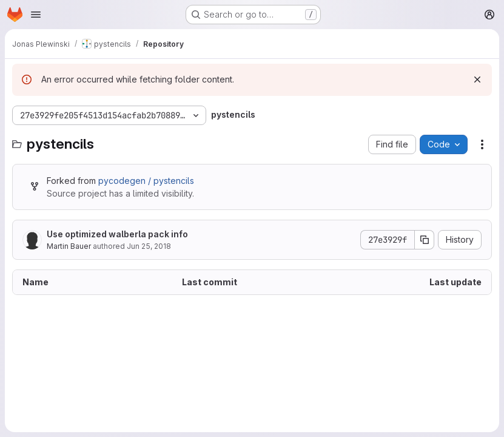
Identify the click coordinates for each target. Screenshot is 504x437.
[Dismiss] (477, 80)
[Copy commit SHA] (425, 240)
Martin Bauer (69, 246)
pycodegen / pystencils (146, 181)
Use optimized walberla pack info (117, 234)
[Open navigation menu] (36, 15)
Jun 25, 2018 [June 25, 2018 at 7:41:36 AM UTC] (149, 246)
